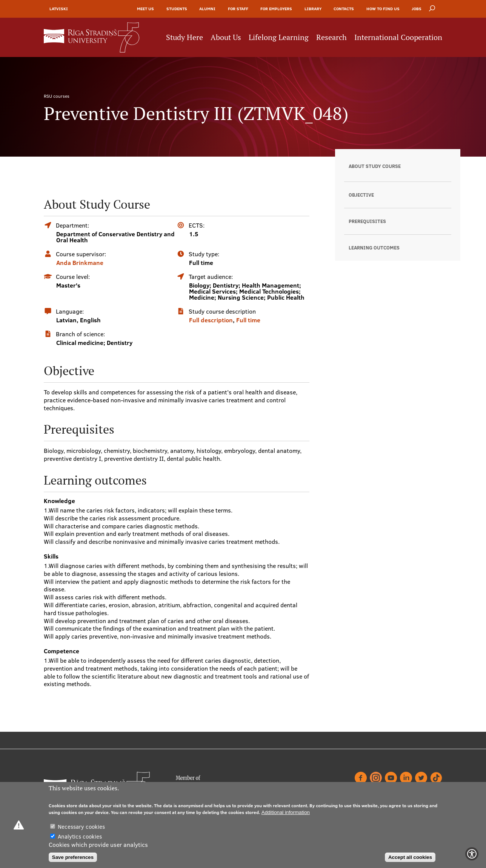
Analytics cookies (80, 836)
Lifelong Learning (279, 37)
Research (331, 37)
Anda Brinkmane (80, 263)
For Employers (276, 9)
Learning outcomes (374, 248)
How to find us (383, 9)
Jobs (417, 9)
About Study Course (375, 166)
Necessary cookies (81, 827)
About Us (226, 37)
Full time (248, 320)
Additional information (286, 812)
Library (313, 9)
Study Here (185, 37)
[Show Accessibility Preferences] (472, 854)
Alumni (207, 9)
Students (177, 9)
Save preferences (73, 857)
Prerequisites (367, 221)
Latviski (59, 9)
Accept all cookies (410, 857)
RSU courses (57, 96)
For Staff (238, 9)
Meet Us (145, 9)
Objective (361, 195)
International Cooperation (398, 37)
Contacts (344, 9)
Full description (211, 320)
